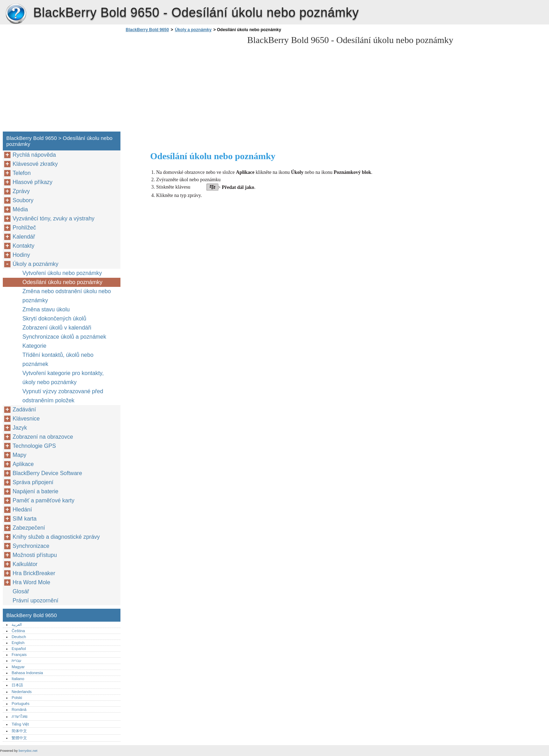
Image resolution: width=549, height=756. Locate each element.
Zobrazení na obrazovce (43, 437)
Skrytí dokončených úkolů (54, 319)
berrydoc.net (28, 751)
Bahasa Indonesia (27, 673)
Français (19, 655)
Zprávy (21, 191)
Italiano (18, 679)
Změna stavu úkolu (46, 309)
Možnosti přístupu (35, 555)
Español (19, 649)
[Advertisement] (183, 84)
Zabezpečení (29, 528)
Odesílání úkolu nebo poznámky (62, 282)
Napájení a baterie (36, 491)
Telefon (22, 173)
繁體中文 (19, 738)
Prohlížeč (24, 228)
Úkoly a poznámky (193, 30)
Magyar (18, 667)
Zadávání (24, 409)
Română (19, 709)
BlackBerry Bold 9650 (16, 14)
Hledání (22, 510)
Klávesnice (26, 419)
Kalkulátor (25, 564)
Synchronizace (31, 546)
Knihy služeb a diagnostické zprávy (56, 537)
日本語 (17, 685)
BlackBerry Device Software (47, 473)
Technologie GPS (34, 446)
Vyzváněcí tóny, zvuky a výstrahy (54, 218)
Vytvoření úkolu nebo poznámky (62, 273)
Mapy (19, 455)
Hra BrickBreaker (34, 573)
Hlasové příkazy (33, 182)
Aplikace (23, 464)
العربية (17, 624)
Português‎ (20, 704)
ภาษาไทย (20, 716)
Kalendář (24, 237)
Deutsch (19, 637)
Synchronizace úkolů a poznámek (64, 337)
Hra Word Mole (31, 582)
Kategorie (34, 346)
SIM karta (25, 519)
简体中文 (19, 731)
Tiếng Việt (20, 724)
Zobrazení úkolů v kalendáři (57, 328)
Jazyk (20, 428)
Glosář (21, 591)
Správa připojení (33, 482)
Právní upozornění (36, 600)
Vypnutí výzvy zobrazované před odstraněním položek (63, 396)
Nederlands (22, 692)
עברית (16, 660)
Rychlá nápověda (34, 155)
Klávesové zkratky (35, 164)
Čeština (18, 631)
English (18, 643)
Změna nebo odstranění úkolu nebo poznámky (67, 296)
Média (20, 209)
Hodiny (21, 255)
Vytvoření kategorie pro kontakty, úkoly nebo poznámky (63, 378)
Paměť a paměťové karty (44, 500)
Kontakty (23, 246)
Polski (17, 698)
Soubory (23, 200)
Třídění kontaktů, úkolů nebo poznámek (58, 359)
